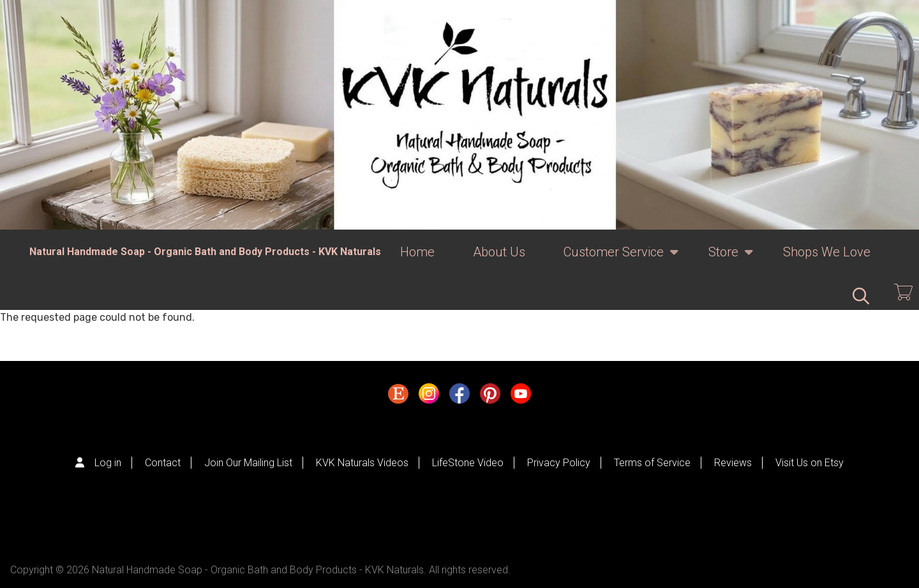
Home (417, 252)
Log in (108, 463)
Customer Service (614, 259)
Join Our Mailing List (248, 463)
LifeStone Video (468, 463)
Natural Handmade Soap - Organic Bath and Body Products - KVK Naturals (205, 252)
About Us (499, 252)
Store (723, 259)
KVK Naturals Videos (362, 463)
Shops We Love (827, 252)
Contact (163, 463)
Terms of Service (652, 463)
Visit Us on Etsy (810, 463)
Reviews (733, 463)
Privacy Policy (559, 463)
